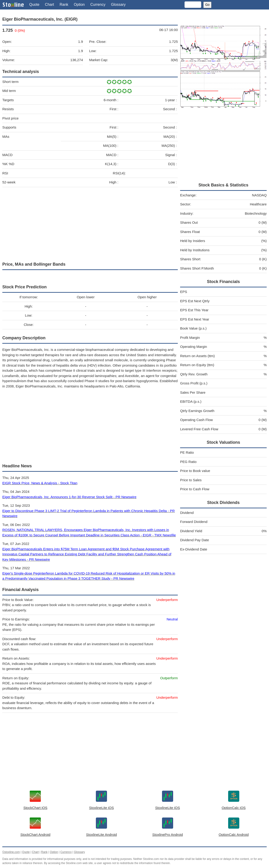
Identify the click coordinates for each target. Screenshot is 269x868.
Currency (98, 5)
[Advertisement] (90, 223)
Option (79, 5)
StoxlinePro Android (168, 835)
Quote (34, 5)
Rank (64, 5)
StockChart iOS (35, 808)
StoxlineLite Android (102, 835)
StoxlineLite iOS (102, 808)
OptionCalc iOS (234, 808)
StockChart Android (35, 835)
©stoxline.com (11, 852)
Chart (50, 5)
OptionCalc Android (234, 835)
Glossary (118, 5)
